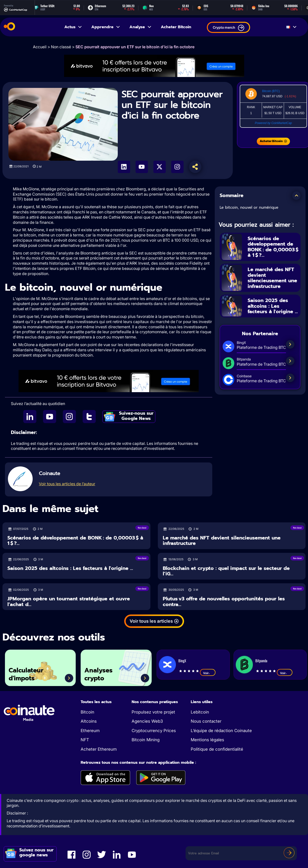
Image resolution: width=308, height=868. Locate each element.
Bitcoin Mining (146, 740)
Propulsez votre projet (153, 712)
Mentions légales (207, 740)
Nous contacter (206, 721)
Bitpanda (261, 661)
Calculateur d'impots (26, 674)
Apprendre (106, 27)
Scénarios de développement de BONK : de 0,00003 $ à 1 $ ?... (273, 247)
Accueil (40, 47)
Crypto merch (228, 28)
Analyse (141, 27)
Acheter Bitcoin (176, 27)
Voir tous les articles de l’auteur (67, 484)
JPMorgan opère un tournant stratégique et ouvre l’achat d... (69, 601)
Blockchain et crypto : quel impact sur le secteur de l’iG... (226, 571)
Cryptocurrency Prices (154, 731)
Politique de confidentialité (217, 749)
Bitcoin (87, 712)
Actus (73, 27)
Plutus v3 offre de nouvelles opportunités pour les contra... (224, 601)
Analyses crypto (98, 674)
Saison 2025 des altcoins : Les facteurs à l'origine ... (273, 306)
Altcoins (89, 721)
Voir (208, 673)
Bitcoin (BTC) (271, 91)
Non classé (61, 47)
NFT (85, 740)
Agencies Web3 (147, 721)
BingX (182, 661)
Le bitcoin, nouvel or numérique (249, 207)
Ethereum (90, 731)
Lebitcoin (200, 712)
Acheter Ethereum (99, 749)
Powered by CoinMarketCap (273, 123)
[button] (296, 196)
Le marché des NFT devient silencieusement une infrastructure (272, 278)
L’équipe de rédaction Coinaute (221, 731)
